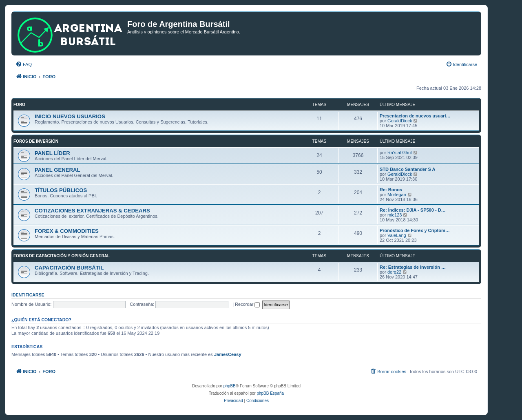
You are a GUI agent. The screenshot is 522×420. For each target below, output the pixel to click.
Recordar (247, 304)
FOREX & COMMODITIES (67, 231)
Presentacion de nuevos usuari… (415, 116)
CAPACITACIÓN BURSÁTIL (69, 268)
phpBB (230, 386)
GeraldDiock (400, 121)
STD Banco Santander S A (408, 169)
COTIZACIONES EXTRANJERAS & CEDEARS (92, 211)
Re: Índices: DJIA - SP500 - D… (413, 210)
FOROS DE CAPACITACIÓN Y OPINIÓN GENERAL (62, 256)
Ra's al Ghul (400, 153)
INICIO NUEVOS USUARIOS (70, 116)
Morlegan (397, 195)
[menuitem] (24, 64)
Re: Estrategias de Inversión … (413, 267)
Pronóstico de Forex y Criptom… (415, 230)
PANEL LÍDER (52, 153)
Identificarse (28, 295)
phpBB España (270, 393)
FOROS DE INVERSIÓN (36, 141)
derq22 (394, 272)
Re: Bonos (391, 190)
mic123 (395, 215)
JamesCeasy (228, 354)
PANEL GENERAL (58, 170)
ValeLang (397, 235)
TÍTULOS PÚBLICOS (61, 190)
